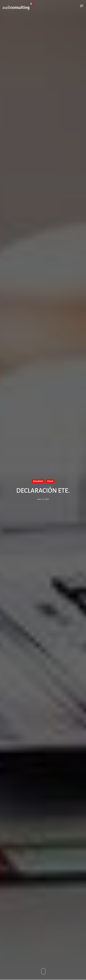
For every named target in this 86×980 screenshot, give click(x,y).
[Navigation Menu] (82, 6)
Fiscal (50, 481)
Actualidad (38, 481)
